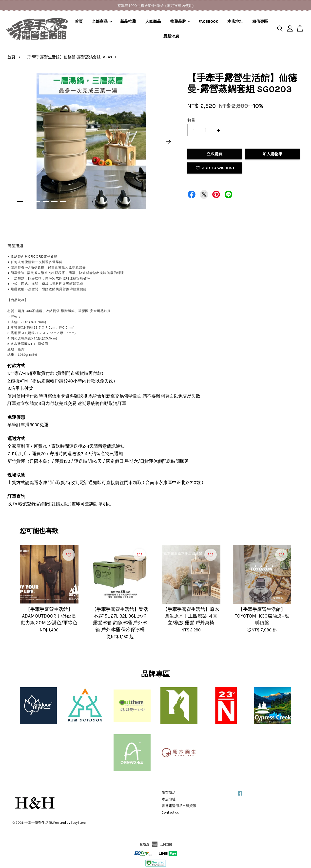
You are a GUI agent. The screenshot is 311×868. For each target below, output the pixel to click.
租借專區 (260, 21)
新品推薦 (128, 21)
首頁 (79, 21)
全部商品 (102, 21)
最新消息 (171, 36)
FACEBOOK (208, 21)
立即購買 (214, 154)
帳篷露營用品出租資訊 (179, 806)
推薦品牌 (181, 21)
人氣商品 (153, 21)
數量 (191, 120)
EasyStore (78, 823)
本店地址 (235, 21)
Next (168, 142)
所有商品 (169, 793)
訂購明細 (60, 504)
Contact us (170, 812)
